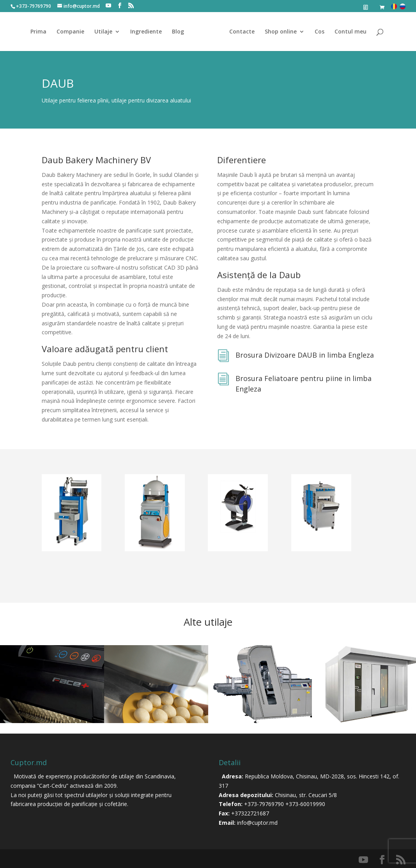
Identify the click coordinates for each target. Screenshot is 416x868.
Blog (178, 32)
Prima (38, 32)
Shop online (281, 32)
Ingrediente (146, 32)
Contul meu (351, 32)
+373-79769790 (264, 804)
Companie (70, 32)
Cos (320, 32)
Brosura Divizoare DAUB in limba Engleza (305, 355)
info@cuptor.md (257, 823)
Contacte (242, 32)
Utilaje (103, 32)
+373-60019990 (305, 804)
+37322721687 (250, 813)
